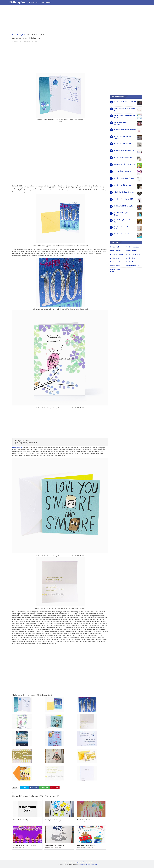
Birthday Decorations (132, 247)
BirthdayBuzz (22, 2)
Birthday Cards (38, 2)
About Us (90, 862)
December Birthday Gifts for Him (124, 164)
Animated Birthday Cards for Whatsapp (25, 845)
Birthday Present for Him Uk (123, 157)
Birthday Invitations (116, 262)
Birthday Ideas (130, 258)
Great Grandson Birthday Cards (86, 845)
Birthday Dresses (50, 2)
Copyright (76, 862)
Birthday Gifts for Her (117, 254)
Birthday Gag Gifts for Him (122, 185)
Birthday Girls (114, 258)
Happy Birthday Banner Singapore (125, 129)
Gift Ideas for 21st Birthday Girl (124, 206)
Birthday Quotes (115, 266)
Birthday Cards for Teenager (54, 820)
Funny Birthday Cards (133, 266)
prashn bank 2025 (92, 865)
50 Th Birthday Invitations (122, 171)
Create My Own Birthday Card (22, 820)
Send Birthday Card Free (84, 820)
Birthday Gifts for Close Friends (124, 178)
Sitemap (64, 862)
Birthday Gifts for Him (133, 254)
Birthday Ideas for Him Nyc (122, 143)
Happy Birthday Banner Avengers (124, 150)
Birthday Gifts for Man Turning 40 (125, 102)
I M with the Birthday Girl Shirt (124, 192)
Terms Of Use (83, 862)
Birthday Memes (131, 262)
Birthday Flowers (131, 251)
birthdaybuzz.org (17, 448)
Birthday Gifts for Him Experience (125, 234)
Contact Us (70, 862)
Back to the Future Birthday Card (55, 845)
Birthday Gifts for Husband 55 (123, 199)
